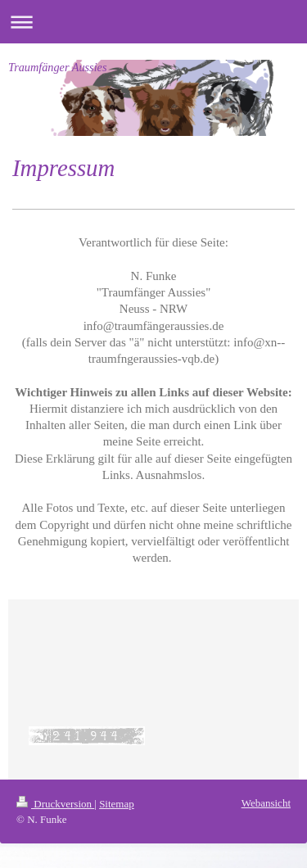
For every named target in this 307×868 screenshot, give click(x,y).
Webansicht (266, 803)
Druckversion (55, 804)
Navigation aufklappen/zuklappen (153, 22)
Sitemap (117, 804)
